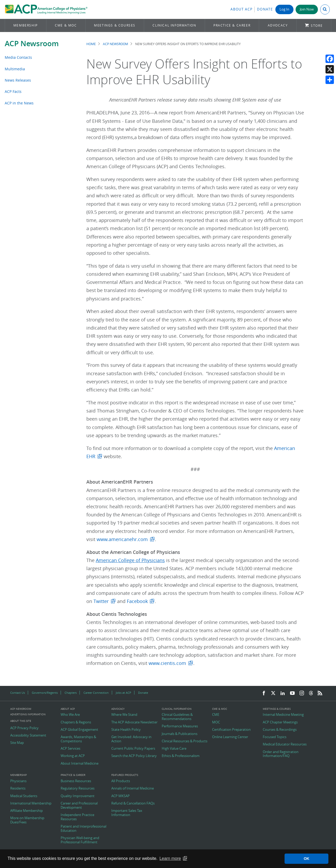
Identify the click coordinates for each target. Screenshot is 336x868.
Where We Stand (124, 715)
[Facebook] (264, 693)
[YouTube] (292, 693)
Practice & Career (232, 25)
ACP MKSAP (120, 796)
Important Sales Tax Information (127, 813)
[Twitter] (273, 693)
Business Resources (76, 781)
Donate (265, 9)
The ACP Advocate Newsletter (134, 722)
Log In (284, 9)
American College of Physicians (130, 560)
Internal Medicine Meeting (283, 715)
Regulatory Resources (78, 788)
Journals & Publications (180, 734)
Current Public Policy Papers (133, 749)
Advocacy (278, 25)
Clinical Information (174, 25)
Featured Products (125, 775)
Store (317, 26)
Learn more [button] (170, 858)
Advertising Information (28, 714)
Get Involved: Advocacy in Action (131, 739)
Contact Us (18, 693)
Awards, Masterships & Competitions (78, 739)
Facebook (137, 601)
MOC (216, 722)
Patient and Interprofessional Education (83, 829)
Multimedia (15, 69)
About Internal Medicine (80, 764)
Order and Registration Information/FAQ (281, 754)
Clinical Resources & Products (185, 741)
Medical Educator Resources (285, 744)
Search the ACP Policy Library (134, 756)
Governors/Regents (45, 693)
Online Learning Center (230, 737)
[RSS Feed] (320, 693)
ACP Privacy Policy (24, 728)
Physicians (18, 781)
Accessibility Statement (28, 735)
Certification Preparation (231, 730)
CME (216, 715)
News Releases (18, 80)
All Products (121, 781)
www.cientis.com (167, 663)
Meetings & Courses (115, 25)
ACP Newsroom (32, 43)
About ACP (241, 9)
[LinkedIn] (283, 693)
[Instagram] (302, 693)
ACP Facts (13, 91)
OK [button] (307, 859)
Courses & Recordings (280, 730)
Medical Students (24, 796)
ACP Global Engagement (79, 730)
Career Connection (96, 693)
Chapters (71, 693)
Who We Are (70, 715)
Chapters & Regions (76, 722)
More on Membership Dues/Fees (27, 820)
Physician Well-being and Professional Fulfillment (80, 840)
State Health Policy (126, 730)
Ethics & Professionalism (181, 756)
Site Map (17, 743)
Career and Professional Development (79, 805)
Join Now (307, 9)
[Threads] (311, 693)
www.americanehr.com (122, 539)
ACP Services (70, 749)
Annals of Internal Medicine (133, 788)
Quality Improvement (78, 796)
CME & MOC (66, 25)
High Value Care (174, 749)
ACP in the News (19, 103)
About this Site (21, 721)
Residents (18, 788)
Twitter (101, 601)
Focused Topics (275, 737)
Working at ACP (73, 756)
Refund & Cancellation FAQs (133, 803)
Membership (26, 25)
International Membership (31, 803)
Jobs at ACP (124, 693)
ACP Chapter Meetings (280, 722)
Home (91, 44)
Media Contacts (18, 57)
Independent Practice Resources (77, 817)
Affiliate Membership (27, 811)
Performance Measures (180, 726)
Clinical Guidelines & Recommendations (177, 717)
